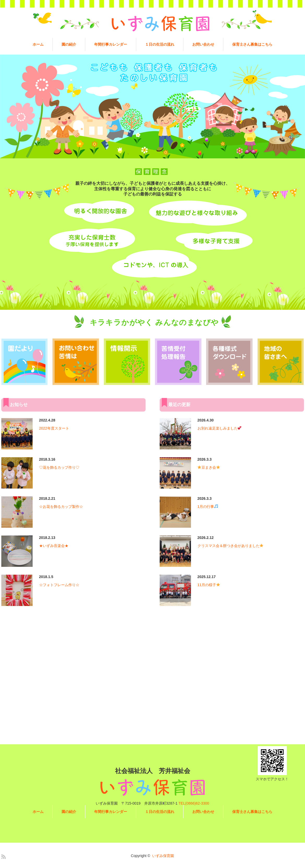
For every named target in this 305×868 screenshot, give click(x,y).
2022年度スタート (54, 428)
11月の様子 (209, 585)
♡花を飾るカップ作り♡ (59, 467)
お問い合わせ (203, 44)
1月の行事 (208, 507)
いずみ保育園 (163, 856)
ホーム (38, 44)
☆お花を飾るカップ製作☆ (61, 507)
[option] (152, 107)
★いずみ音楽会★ (54, 546)
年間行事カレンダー (111, 44)
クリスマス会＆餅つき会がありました (231, 546)
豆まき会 (209, 467)
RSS (4, 857)
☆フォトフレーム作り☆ (59, 585)
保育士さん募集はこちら (252, 44)
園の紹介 (69, 44)
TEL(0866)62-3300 (194, 803)
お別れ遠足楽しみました (220, 428)
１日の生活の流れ (160, 44)
